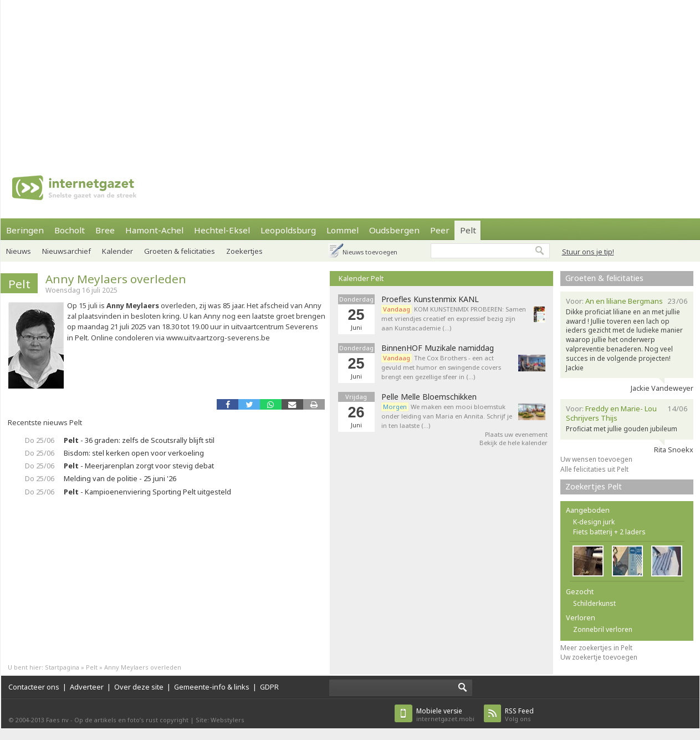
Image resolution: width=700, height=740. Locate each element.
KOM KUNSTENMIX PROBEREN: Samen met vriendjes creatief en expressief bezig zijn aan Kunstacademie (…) (454, 318)
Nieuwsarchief (67, 251)
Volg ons (519, 715)
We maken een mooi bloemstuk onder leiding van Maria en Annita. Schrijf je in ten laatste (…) (447, 416)
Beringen (25, 230)
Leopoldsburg (288, 230)
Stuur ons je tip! (588, 252)
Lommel (343, 230)
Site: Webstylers (220, 720)
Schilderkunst (594, 603)
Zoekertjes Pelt (594, 486)
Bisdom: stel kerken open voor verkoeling (134, 453)
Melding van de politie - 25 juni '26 (120, 478)
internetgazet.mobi (445, 715)
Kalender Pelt (361, 278)
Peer (440, 230)
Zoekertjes (244, 251)
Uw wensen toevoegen (596, 459)
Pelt (468, 230)
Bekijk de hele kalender (513, 443)
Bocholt (70, 230)
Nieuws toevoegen (370, 252)
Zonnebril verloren (603, 629)
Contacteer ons (34, 687)
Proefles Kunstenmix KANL (430, 299)
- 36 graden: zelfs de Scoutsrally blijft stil (139, 440)
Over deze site (139, 687)
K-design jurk (594, 522)
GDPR (269, 687)
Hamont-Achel (154, 230)
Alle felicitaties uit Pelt (594, 469)
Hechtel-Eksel (222, 230)
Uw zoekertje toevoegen (599, 657)
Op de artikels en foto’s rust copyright (131, 720)
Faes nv (57, 720)
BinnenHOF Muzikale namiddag (438, 348)
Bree (105, 230)
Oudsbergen (394, 230)
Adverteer (87, 687)
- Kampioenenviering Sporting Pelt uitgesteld (147, 492)
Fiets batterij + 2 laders (609, 532)
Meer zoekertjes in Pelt (596, 648)
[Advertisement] (325, 78)
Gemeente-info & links (212, 687)
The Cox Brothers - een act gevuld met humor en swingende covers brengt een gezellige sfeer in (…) (441, 367)
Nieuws (19, 251)
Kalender (117, 251)
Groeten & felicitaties (180, 251)
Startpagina (62, 667)
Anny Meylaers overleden (116, 279)
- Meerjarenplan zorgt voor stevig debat (139, 466)
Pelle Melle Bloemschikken (429, 397)
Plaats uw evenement (516, 434)
